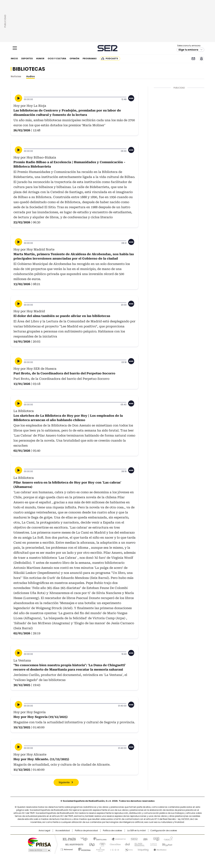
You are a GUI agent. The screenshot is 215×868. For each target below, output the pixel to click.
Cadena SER (108, 48)
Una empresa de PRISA (39, 842)
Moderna (84, 849)
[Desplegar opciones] (131, 98)
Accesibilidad (63, 831)
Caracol (168, 839)
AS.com (145, 839)
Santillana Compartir (117, 839)
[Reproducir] (18, 98)
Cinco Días (114, 844)
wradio (101, 844)
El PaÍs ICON (114, 849)
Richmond (67, 849)
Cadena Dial (126, 844)
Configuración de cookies (164, 831)
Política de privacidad (86, 831)
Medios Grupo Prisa (39, 850)
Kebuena (167, 844)
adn (156, 839)
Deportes (27, 59)
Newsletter (193, 59)
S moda (128, 849)
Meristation (160, 849)
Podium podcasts (99, 849)
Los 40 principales (83, 839)
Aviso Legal (44, 831)
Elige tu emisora (188, 50)
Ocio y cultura (57, 59)
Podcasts (112, 59)
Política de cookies (113, 831)
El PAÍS (68, 839)
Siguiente (64, 783)
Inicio (14, 59)
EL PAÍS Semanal (139, 844)
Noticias (16, 76)
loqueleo (143, 849)
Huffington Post (73, 844)
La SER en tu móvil (136, 831)
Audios (30, 76)
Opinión (74, 59)
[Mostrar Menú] (15, 48)
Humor (40, 59)
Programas (90, 59)
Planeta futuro (153, 844)
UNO (91, 844)
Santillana (98, 839)
